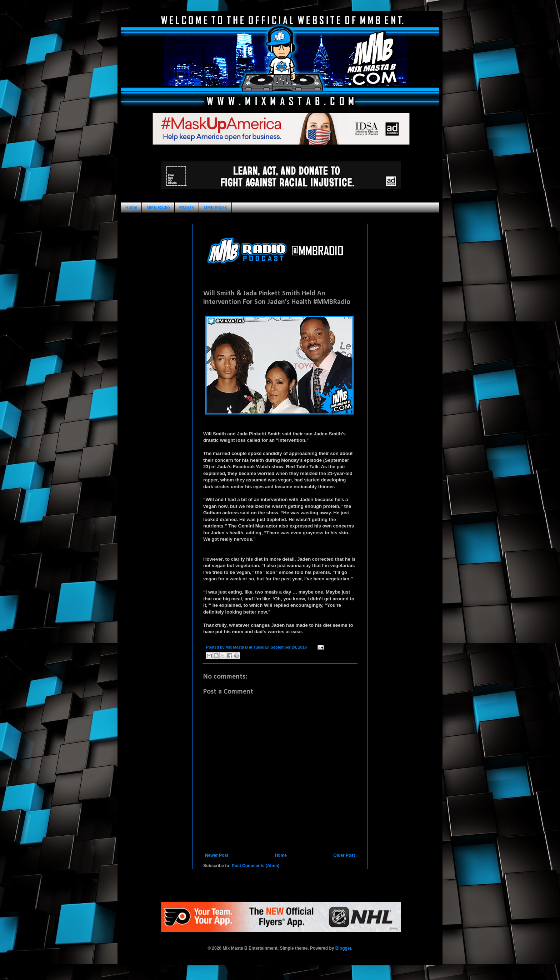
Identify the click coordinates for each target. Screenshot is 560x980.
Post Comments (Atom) (256, 866)
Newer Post (217, 855)
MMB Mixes (215, 207)
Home (131, 207)
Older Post (344, 855)
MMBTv (187, 207)
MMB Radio (158, 207)
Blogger (343, 948)
